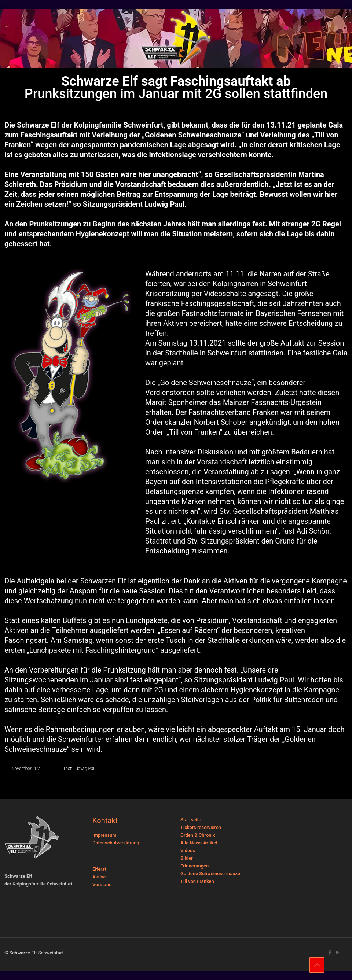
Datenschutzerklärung (116, 843)
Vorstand (102, 885)
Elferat (99, 869)
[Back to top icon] (317, 965)
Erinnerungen (195, 866)
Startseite (191, 820)
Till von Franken (197, 881)
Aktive (99, 877)
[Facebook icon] (330, 953)
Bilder (187, 858)
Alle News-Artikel (199, 843)
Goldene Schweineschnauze (210, 874)
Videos (188, 850)
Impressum (104, 835)
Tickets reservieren (201, 827)
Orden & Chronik (198, 835)
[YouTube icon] (338, 953)
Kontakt (105, 821)
